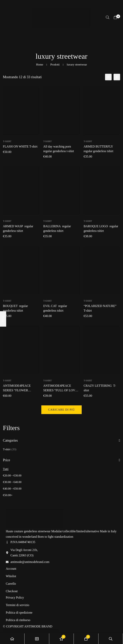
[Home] (12, 639)
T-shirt (10, 449)
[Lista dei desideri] (61, 639)
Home (40, 65)
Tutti (6, 469)
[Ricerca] (108, 17)
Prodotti (55, 65)
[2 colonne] (117, 77)
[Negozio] (37, 639)
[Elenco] (108, 77)
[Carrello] (115, 17)
